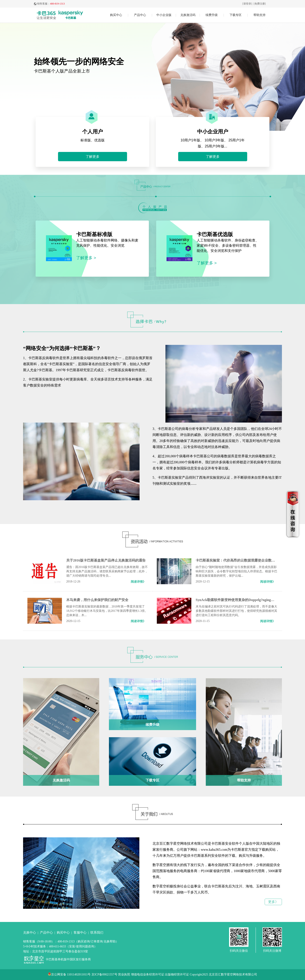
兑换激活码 (188, 15)
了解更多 (93, 157)
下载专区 (236, 15)
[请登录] (247, 4)
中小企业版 (164, 15)
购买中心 (116, 15)
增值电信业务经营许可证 (148, 974)
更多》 (273, 902)
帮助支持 (259, 15)
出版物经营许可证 (177, 974)
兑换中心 (30, 933)
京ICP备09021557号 (104, 974)
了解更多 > (86, 258)
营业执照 (124, 974)
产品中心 (140, 15)
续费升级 (212, 15)
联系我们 (97, 933)
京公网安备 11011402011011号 (71, 974)
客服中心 (80, 933)
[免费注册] (260, 4)
